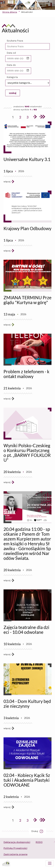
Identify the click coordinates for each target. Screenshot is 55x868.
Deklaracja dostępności (17, 842)
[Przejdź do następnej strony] (35, 117)
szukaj (13, 93)
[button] (28, 59)
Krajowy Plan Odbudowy (27, 228)
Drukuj (39, 831)
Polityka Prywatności (15, 848)
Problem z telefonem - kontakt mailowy (26, 374)
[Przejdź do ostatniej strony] (42, 117)
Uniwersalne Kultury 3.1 (27, 159)
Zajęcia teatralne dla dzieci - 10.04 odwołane (26, 630)
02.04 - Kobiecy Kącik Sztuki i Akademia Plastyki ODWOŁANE (27, 780)
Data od (11, 53)
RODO (39, 842)
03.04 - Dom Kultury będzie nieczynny (27, 704)
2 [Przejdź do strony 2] (21, 117)
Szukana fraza (15, 41)
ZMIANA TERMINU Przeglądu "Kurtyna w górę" (27, 300)
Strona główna (10, 12)
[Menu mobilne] (50, 863)
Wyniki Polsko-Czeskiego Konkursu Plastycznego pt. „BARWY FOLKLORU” (27, 453)
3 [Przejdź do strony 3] (29, 117)
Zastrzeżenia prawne (15, 854)
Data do (11, 65)
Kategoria (12, 77)
